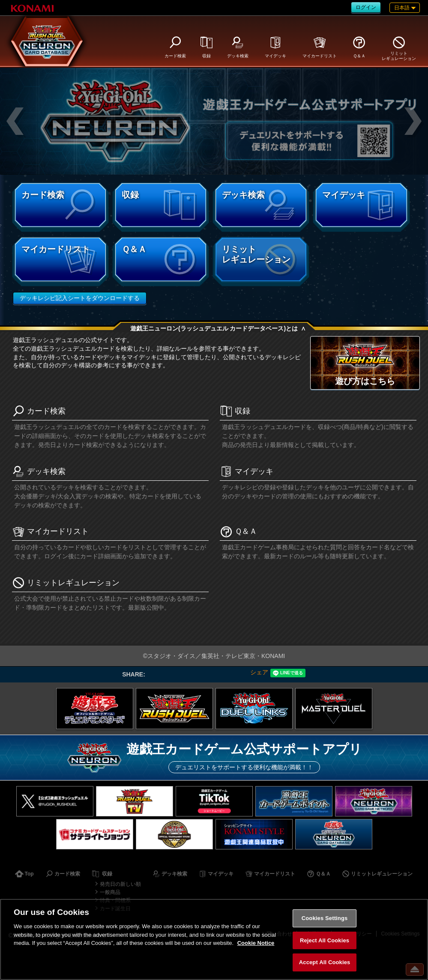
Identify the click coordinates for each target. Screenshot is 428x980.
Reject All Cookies (325, 940)
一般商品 (110, 892)
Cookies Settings (325, 918)
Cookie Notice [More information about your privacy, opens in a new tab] (256, 943)
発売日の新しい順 (120, 884)
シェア (259, 672)
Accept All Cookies (325, 962)
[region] (214, 939)
